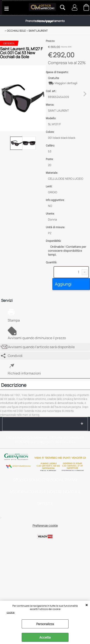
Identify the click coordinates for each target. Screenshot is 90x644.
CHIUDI (87, 605)
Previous (3, 94)
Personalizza (45, 624)
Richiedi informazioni (24, 373)
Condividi (15, 356)
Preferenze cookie (45, 526)
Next (85, 94)
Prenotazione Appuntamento (45, 21)
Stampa (14, 320)
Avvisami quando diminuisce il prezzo (37, 338)
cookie (11, 612)
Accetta (45, 637)
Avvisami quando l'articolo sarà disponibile (41, 347)
